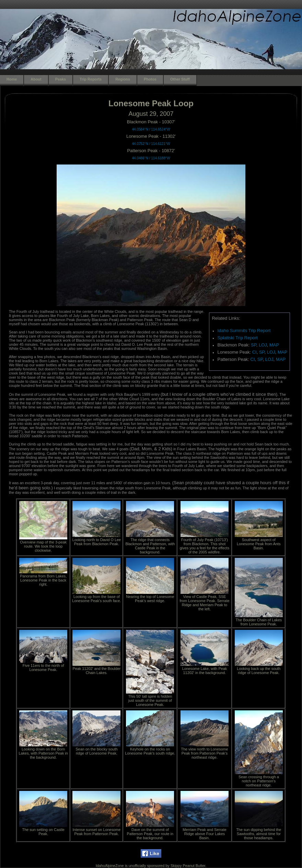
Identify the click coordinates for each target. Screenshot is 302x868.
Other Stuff (180, 79)
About (36, 79)
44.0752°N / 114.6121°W (151, 144)
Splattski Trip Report (237, 338)
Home (12, 79)
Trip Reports (91, 79)
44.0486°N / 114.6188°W (151, 158)
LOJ (263, 345)
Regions (123, 79)
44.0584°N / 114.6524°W (151, 129)
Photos (150, 79)
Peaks (61, 79)
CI (254, 352)
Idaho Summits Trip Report (244, 331)
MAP (274, 345)
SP (254, 345)
